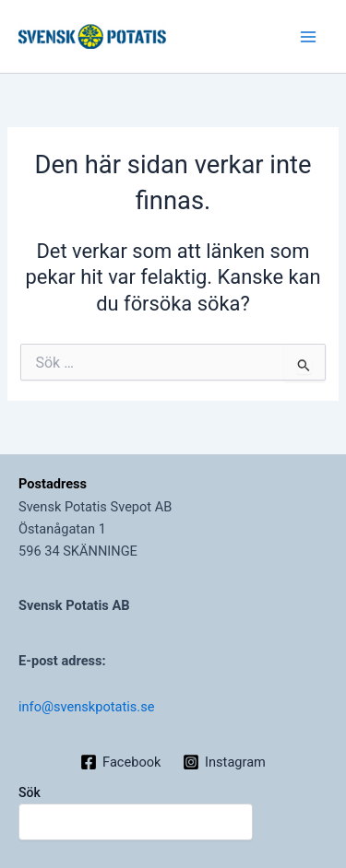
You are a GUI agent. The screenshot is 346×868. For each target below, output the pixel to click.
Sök (30, 792)
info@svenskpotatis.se (86, 707)
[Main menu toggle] (308, 37)
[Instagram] (224, 762)
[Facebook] (120, 762)
